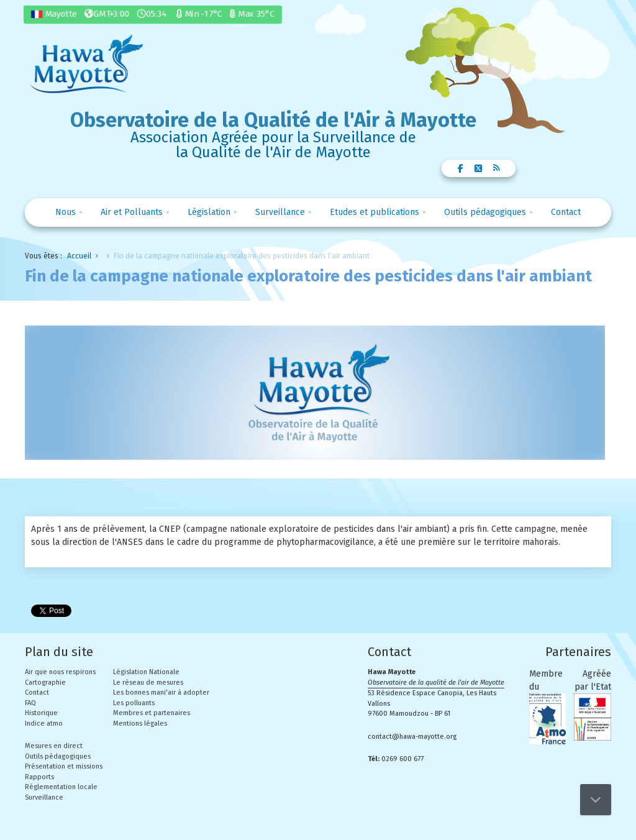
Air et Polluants (132, 212)
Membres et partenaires (152, 713)
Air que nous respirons (60, 672)
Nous (66, 212)
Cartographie (45, 682)
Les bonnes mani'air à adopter (161, 692)
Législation (209, 212)
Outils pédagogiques (485, 212)
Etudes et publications (375, 212)
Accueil (79, 256)
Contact (566, 212)
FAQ (30, 703)
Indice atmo (44, 724)
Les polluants (134, 703)
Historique (41, 713)
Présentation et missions (64, 766)
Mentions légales (140, 724)
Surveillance (280, 212)
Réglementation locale (61, 787)
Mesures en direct (54, 746)
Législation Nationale (146, 672)
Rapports (39, 777)
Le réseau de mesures (148, 682)
